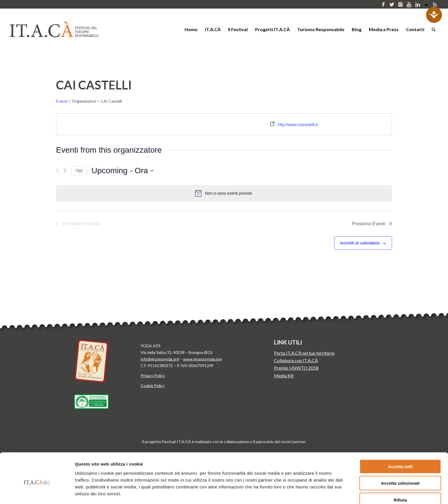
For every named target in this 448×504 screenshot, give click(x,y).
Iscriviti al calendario (360, 243)
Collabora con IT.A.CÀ (296, 360)
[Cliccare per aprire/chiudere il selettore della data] (122, 171)
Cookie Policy (153, 386)
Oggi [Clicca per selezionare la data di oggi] (79, 170)
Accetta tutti (400, 441)
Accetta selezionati (400, 458)
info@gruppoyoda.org (160, 359)
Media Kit (284, 375)
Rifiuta (400, 475)
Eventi (62, 101)
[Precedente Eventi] (58, 171)
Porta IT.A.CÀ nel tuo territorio (304, 353)
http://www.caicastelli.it (298, 125)
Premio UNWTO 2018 (296, 368)
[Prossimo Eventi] (65, 171)
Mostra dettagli (293, 493)
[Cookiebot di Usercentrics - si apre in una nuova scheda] (37, 493)
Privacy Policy (153, 375)
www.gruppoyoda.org (202, 359)
